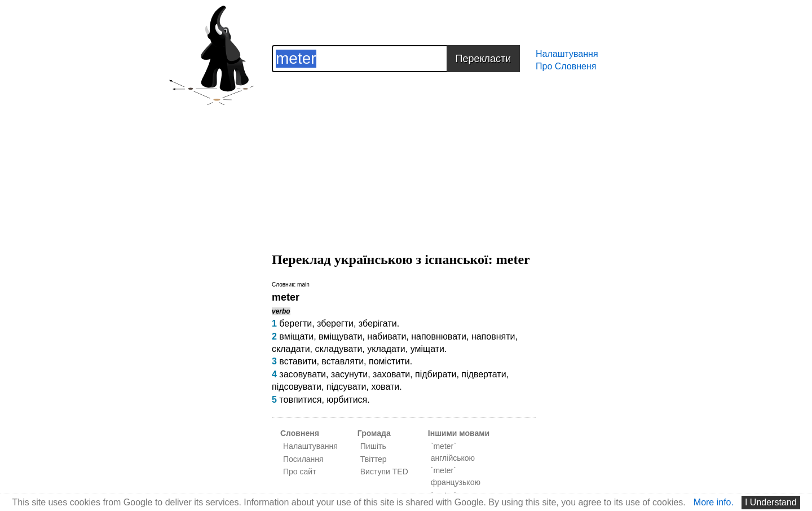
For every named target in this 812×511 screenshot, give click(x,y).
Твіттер (374, 459)
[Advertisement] (404, 151)
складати (291, 349)
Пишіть (373, 446)
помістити (389, 361)
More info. (714, 502)
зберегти (335, 323)
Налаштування (567, 54)
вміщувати (340, 336)
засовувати (303, 374)
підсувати (347, 387)
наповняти (493, 336)
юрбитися (347, 400)
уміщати (427, 349)
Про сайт (300, 472)
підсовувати (297, 387)
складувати (338, 349)
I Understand (771, 502)
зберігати (378, 323)
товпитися (300, 400)
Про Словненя (566, 66)
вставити (298, 361)
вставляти (343, 361)
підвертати (484, 374)
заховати (391, 374)
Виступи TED (384, 472)
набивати (387, 336)
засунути (349, 374)
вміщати (296, 336)
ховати (385, 387)
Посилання (303, 459)
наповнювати (439, 336)
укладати (386, 349)
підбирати (436, 374)
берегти (295, 323)
